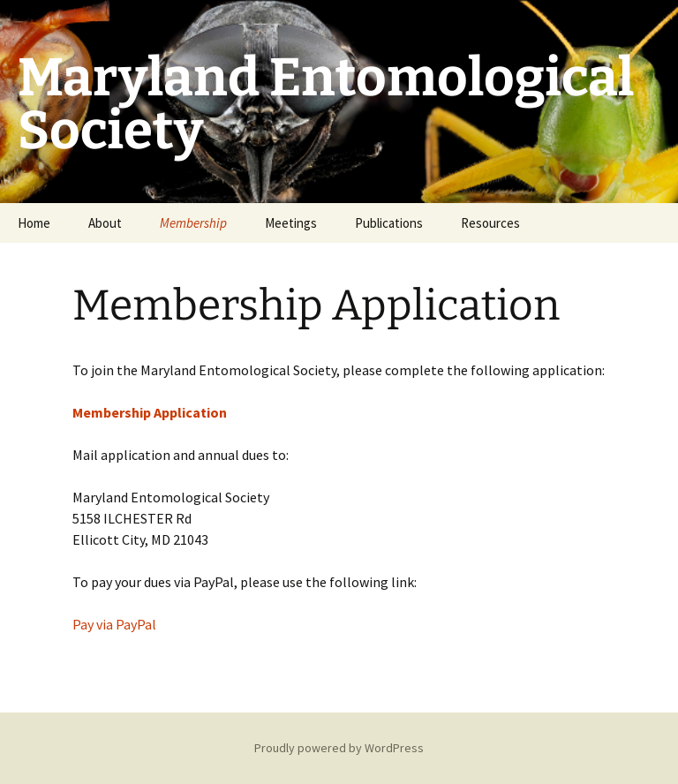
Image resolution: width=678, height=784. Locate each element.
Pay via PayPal (114, 624)
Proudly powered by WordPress (339, 748)
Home (34, 223)
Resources (490, 223)
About (105, 223)
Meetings (291, 223)
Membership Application (150, 412)
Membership (193, 223)
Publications (389, 223)
